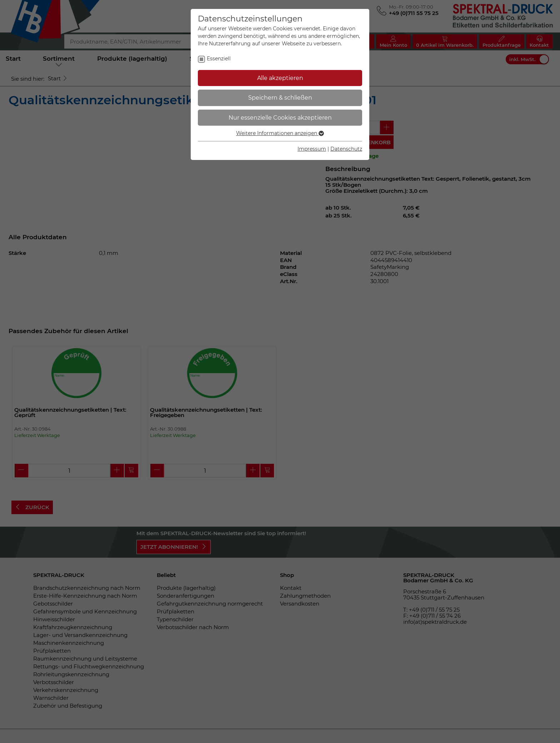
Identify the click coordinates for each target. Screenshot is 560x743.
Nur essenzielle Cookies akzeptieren (280, 118)
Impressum (312, 149)
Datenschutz (346, 149)
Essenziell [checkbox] (219, 59)
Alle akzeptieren (280, 78)
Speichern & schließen (280, 98)
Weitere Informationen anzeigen (280, 133)
